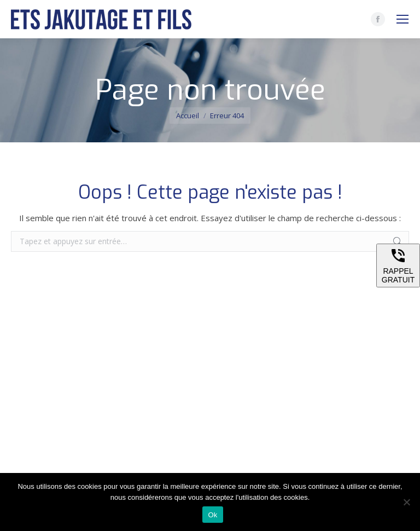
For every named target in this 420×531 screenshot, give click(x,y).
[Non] (406, 502)
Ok (212, 515)
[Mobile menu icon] (402, 19)
